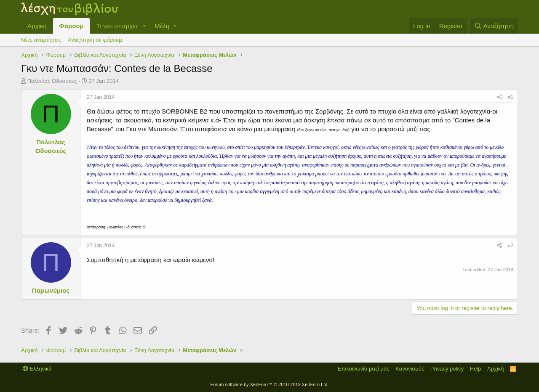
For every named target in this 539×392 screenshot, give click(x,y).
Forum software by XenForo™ (270, 384)
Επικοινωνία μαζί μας (364, 369)
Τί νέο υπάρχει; (117, 26)
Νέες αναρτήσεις (41, 40)
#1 (511, 97)
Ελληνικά (37, 369)
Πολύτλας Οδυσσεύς (52, 81)
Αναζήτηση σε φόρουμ (95, 40)
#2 (511, 246)
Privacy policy (447, 369)
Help (476, 369)
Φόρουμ (72, 26)
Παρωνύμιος (51, 290)
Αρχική (37, 26)
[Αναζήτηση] (494, 26)
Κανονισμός (410, 369)
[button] (144, 26)
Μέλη (162, 26)
